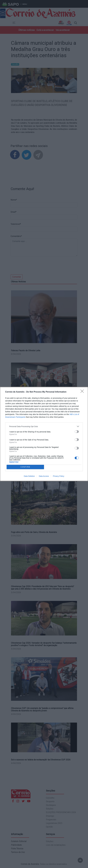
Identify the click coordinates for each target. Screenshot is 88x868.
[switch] (77, 432)
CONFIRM (25, 467)
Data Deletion (29, 476)
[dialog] (44, 434)
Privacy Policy (59, 476)
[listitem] (44, 426)
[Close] (83, 392)
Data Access (44, 476)
